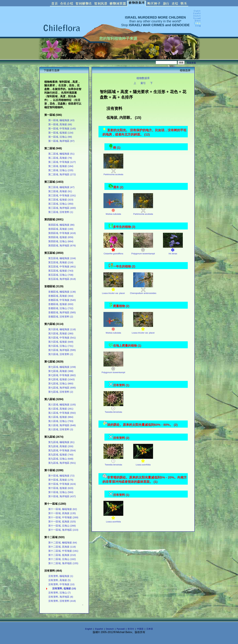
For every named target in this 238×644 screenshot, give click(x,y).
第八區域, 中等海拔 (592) (62, 413)
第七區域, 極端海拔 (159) (62, 367)
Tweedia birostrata (113, 409)
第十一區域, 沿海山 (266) (62, 526)
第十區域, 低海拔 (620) (61, 488)
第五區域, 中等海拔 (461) (62, 267)
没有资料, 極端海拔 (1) (61, 576)
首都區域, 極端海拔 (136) (62, 292)
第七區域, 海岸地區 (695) (62, 388)
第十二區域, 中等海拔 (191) (63, 551)
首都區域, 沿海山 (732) (61, 308)
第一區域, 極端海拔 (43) (61, 120)
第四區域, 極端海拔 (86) (61, 225)
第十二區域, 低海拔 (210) (62, 555)
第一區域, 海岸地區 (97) (61, 141)
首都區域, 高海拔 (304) (61, 296)
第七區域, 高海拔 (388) (61, 371)
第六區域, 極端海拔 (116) (62, 329)
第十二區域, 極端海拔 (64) (63, 543)
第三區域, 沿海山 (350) (61, 204)
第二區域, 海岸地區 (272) (62, 174)
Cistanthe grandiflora (113, 250)
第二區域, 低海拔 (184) (61, 166)
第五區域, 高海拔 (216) (61, 262)
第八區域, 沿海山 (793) (61, 421)
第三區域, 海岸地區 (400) (62, 208)
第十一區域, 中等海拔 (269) (63, 517)
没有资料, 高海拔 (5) (59, 580)
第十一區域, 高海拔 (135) (62, 513)
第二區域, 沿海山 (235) (61, 170)
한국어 (131, 629)
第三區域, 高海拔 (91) (60, 191)
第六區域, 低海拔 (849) (61, 342)
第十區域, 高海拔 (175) (61, 480)
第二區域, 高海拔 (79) (60, 158)
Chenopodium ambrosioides (143, 290)
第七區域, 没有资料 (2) (61, 392)
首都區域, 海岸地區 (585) (62, 312)
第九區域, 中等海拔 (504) (62, 450)
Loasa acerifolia (143, 461)
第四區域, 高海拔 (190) (61, 229)
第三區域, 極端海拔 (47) (61, 187)
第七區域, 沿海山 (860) (61, 384)
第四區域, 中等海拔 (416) (62, 233)
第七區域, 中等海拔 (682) (62, 375)
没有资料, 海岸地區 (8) (61, 597)
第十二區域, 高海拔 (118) (62, 547)
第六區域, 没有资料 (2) (61, 354)
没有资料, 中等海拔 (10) (61, 584)
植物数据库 (143, 78)
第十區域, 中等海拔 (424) (62, 484)
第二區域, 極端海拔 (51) (61, 154)
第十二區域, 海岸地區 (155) (63, 563)
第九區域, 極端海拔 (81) (61, 442)
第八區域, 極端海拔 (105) (62, 405)
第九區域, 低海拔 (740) (61, 455)
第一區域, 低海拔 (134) (61, 133)
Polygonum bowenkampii (143, 250)
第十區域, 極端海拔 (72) (61, 476)
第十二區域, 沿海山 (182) (62, 559)
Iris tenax (173, 250)
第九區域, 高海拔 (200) (61, 446)
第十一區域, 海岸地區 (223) (63, 530)
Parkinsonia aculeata (113, 171)
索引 (143, 83)
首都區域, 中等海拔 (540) (62, 300)
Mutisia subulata (113, 211)
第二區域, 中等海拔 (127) (62, 162)
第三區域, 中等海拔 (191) (62, 196)
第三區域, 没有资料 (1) (61, 212)
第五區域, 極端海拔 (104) (62, 258)
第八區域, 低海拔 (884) (61, 417)
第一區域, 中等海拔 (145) (62, 129)
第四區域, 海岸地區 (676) (62, 246)
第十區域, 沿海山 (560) (61, 492)
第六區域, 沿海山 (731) (61, 346)
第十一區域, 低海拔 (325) (62, 522)
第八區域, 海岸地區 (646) (62, 425)
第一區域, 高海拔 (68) (60, 124)
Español (99, 629)
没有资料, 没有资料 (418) (62, 601)
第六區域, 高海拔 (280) (61, 334)
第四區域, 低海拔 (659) (61, 237)
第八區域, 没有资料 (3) (61, 429)
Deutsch (110, 629)
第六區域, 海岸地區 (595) (62, 350)
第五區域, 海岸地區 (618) (62, 279)
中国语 (140, 629)
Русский (121, 629)
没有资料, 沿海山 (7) (59, 593)
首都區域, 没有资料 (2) (61, 317)
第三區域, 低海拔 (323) (61, 200)
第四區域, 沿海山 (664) (61, 241)
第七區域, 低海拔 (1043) (61, 379)
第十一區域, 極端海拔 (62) (63, 509)
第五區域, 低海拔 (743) (61, 271)
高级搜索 (191, 63)
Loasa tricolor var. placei (113, 290)
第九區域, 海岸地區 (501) (62, 463)
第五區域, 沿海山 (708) (61, 275)
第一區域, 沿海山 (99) (60, 137)
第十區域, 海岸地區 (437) (62, 496)
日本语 (150, 629)
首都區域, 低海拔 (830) (61, 304)
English (89, 629)
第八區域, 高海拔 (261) (61, 409)
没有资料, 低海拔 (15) (64, 588)
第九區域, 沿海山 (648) (61, 459)
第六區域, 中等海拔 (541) (62, 338)
